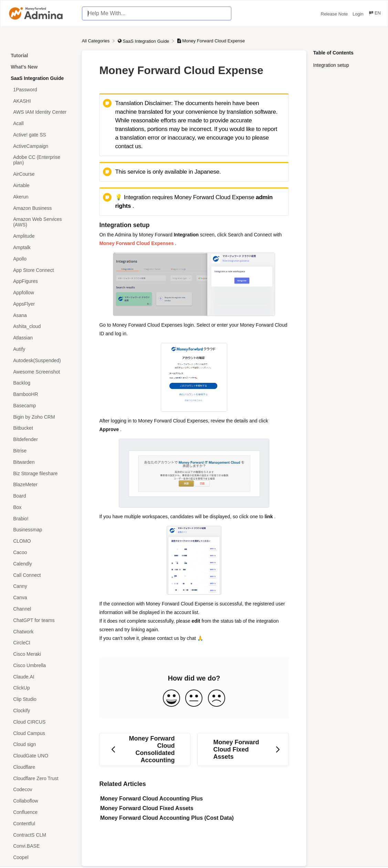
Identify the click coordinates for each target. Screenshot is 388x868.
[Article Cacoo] (41, 553)
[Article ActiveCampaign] (41, 146)
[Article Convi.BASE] (41, 846)
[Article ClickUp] (41, 688)
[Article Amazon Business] (41, 208)
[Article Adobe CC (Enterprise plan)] (41, 160)
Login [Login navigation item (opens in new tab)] (359, 14)
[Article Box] (41, 507)
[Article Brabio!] (41, 518)
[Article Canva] (41, 598)
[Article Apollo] (41, 259)
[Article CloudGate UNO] (41, 756)
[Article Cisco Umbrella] (41, 665)
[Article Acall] (41, 124)
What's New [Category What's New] (24, 67)
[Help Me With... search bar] (157, 13)
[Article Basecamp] (41, 406)
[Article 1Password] (41, 89)
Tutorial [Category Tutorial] (19, 55)
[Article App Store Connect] (41, 270)
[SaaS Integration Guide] (144, 41)
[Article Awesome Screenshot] (41, 372)
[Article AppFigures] (41, 281)
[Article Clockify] (41, 711)
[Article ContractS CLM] (41, 835)
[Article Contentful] (41, 823)
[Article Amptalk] (41, 248)
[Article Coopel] (41, 857)
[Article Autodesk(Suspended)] (41, 360)
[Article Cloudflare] (41, 767)
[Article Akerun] (41, 197)
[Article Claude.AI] (41, 677)
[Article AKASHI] (41, 101)
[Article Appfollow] (41, 293)
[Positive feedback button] (171, 699)
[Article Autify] (41, 349)
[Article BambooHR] (41, 394)
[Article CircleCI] (41, 643)
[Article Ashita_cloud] (41, 326)
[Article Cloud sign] (41, 744)
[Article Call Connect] (41, 575)
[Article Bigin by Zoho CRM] (41, 417)
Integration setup (331, 65)
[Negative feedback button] (217, 699)
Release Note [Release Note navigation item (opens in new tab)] (335, 14)
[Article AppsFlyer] (41, 304)
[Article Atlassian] (41, 338)
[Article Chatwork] (41, 631)
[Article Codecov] (41, 790)
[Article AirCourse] (41, 174)
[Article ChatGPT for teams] (41, 620)
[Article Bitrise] (41, 451)
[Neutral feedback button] (194, 699)
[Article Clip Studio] (41, 699)
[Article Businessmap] (41, 530)
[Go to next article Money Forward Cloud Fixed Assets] (243, 749)
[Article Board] (41, 496)
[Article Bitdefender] (41, 440)
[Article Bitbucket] (41, 428)
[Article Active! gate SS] (41, 135)
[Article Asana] (41, 315)
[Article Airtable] (41, 186)
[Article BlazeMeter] (41, 485)
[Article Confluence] (41, 812)
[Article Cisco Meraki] (41, 654)
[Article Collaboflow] (41, 801)
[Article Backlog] (41, 383)
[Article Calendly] (41, 564)
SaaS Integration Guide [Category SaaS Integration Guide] (37, 78)
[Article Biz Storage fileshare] (41, 473)
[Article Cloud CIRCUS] (41, 722)
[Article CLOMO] (41, 541)
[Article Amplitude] (41, 236)
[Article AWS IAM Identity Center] (41, 112)
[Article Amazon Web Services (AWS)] (41, 222)
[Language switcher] (374, 14)
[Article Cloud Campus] (41, 733)
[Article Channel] (41, 609)
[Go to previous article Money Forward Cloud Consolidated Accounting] (145, 749)
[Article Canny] (41, 586)
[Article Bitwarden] (41, 462)
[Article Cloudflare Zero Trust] (41, 778)
